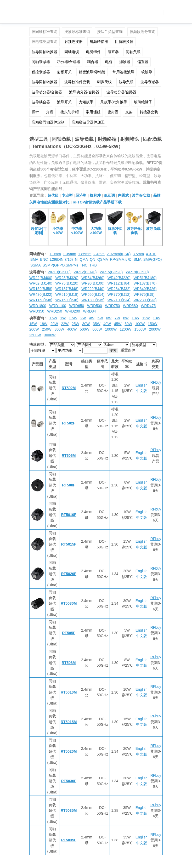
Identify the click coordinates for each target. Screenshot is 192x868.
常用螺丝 (93, 112)
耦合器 (93, 62)
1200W (126, 329)
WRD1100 (58, 306)
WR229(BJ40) (93, 289)
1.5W (73, 318)
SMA (137, 259)
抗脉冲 (95, 195)
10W (135, 318)
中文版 (142, 391)
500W (85, 329)
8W (126, 318)
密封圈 (113, 112)
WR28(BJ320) (67, 278)
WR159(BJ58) (41, 289)
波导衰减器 (150, 82)
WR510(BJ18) (67, 294)
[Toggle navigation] (163, 12)
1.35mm (69, 254)
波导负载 (126, 82)
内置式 (123, 195)
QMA (84, 259)
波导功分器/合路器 (47, 92)
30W (86, 324)
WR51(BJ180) (145, 278)
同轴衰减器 (41, 62)
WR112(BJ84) (119, 283)
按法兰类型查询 (110, 32)
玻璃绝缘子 (143, 102)
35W (97, 324)
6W (109, 318)
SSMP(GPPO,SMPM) (60, 265)
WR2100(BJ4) (119, 300)
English (142, 385)
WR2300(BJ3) (145, 300)
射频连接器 (74, 42)
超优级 (53, 195)
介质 (50, 112)
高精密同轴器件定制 (48, 122)
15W (33, 324)
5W (100, 318)
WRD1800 (38, 306)
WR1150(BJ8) (41, 300)
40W (107, 324)
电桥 (109, 62)
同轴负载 (133, 52)
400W (72, 329)
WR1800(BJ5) (93, 300)
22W (65, 324)
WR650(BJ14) (93, 294)
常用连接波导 (123, 72)
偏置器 (143, 62)
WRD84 (89, 311)
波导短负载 (141, 195)
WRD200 (73, 311)
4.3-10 (151, 254)
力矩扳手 (86, 102)
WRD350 (37, 311)
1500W (140, 329)
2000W (155, 329)
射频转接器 (99, 42)
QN (92, 259)
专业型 (67, 195)
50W (128, 324)
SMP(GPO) (153, 259)
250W (47, 329)
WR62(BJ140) (41, 283)
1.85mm (85, 254)
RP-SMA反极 (121, 259)
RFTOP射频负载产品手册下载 (97, 202)
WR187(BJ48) (67, 289)
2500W (35, 335)
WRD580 (130, 306)
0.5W (53, 318)
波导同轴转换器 (44, 52)
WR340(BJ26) (145, 289)
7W (117, 318)
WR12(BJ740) (85, 272)
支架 (129, 112)
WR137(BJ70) (145, 283)
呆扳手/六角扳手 (114, 102)
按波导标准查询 (77, 32)
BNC (44, 259)
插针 (35, 112)
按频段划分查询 (143, 32)
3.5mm (138, 254)
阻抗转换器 (124, 42)
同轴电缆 (72, 52)
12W (146, 318)
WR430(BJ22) (41, 294)
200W (34, 329)
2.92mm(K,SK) (119, 254)
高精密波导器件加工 (88, 122)
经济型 (81, 195)
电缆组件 (93, 52)
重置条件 (128, 350)
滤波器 (125, 62)
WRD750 (112, 306)
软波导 (147, 72)
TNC (84, 265)
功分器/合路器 (69, 62)
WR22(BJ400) (41, 278)
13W (157, 318)
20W (54, 324)
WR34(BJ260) (93, 278)
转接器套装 (149, 112)
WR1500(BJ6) (67, 300)
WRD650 (77, 306)
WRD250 (55, 311)
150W (153, 324)
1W (63, 318)
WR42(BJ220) (119, 278)
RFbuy (156, 382)
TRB (93, 265)
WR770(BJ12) (119, 294)
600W (97, 329)
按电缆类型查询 (44, 42)
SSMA (35, 265)
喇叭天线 (104, 82)
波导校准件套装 (77, 82)
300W (60, 329)
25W (75, 324)
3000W (50, 335)
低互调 (109, 195)
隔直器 (113, 52)
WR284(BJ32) (119, 289)
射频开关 (64, 72)
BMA (34, 259)
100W (140, 324)
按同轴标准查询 (44, 32)
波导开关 (64, 102)
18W (44, 324)
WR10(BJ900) (59, 272)
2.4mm (99, 254)
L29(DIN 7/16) (61, 259)
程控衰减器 (41, 72)
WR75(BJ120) (67, 283)
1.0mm (55, 254)
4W (92, 318)
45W (118, 324)
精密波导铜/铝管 (92, 72)
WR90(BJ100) (93, 283)
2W (83, 318)
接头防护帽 (70, 112)
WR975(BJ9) (144, 294)
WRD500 (95, 306)
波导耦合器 (41, 102)
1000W (111, 329)
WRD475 (148, 306)
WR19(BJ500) (137, 272)
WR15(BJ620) (111, 272)
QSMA (103, 259)
